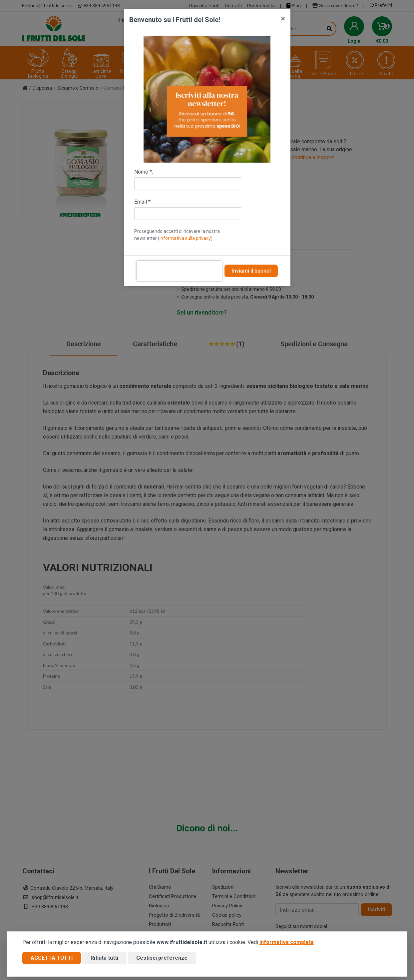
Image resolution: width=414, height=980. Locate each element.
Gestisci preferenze (162, 958)
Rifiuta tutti (104, 958)
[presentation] (179, 271)
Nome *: (144, 172)
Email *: (143, 202)
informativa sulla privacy (185, 238)
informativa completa (287, 942)
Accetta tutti (52, 958)
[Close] (283, 19)
